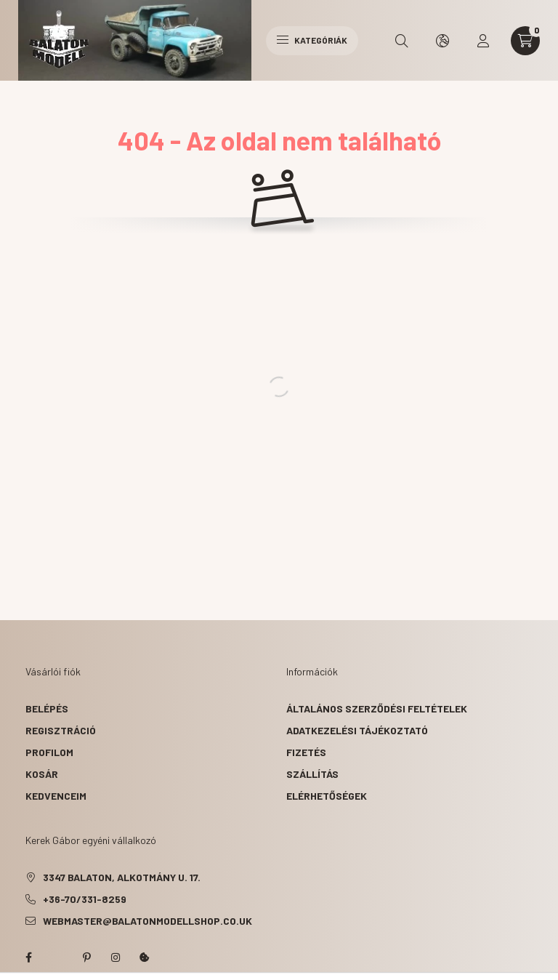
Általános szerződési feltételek (377, 708)
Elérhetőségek (327, 796)
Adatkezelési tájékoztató (357, 730)
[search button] (402, 41)
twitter (57, 957)
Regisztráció (61, 730)
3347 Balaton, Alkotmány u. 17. (122, 877)
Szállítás (312, 774)
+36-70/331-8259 (85, 899)
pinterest (86, 957)
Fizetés (306, 752)
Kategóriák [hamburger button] (312, 40)
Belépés (47, 708)
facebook (28, 957)
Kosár (42, 774)
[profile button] (483, 41)
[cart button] (525, 41)
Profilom (49, 752)
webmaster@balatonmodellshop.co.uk (147, 921)
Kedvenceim (56, 796)
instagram (116, 957)
